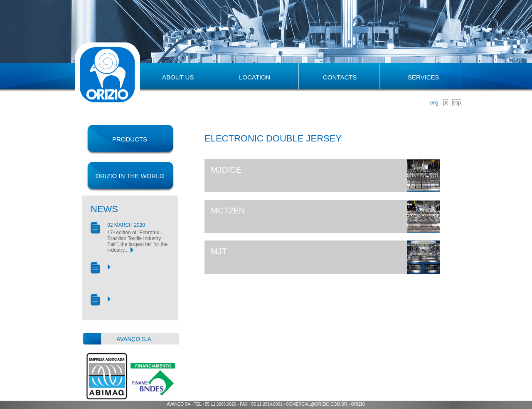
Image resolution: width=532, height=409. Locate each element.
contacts (340, 77)
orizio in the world (130, 176)
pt (446, 103)
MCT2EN (228, 211)
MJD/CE (226, 170)
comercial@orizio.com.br (316, 404)
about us (178, 77)
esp (457, 103)
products (130, 139)
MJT (219, 251)
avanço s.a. (134, 339)
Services (424, 77)
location (255, 77)
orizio (358, 404)
